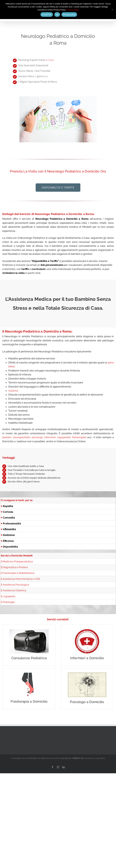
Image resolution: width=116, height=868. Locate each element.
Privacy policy (73, 10)
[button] (58, 188)
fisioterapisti (79, 437)
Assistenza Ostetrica (14, 590)
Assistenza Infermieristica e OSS (21, 579)
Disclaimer (89, 758)
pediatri (7, 437)
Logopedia (9, 596)
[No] (112, 10)
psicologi (37, 437)
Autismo (13, 391)
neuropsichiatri (22, 437)
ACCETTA (47, 15)
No (57, 15)
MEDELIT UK (78, 758)
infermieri (49, 437)
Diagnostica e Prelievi (14, 567)
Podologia (9, 602)
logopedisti (64, 437)
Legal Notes (100, 758)
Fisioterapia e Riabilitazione (18, 573)
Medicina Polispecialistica (18, 561)
